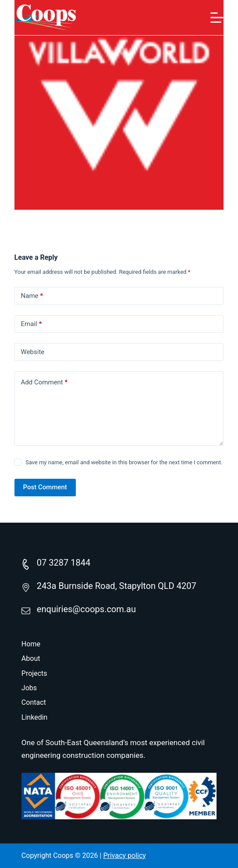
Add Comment (44, 382)
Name (32, 296)
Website (33, 352)
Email (32, 324)
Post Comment (45, 487)
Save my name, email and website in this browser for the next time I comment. (124, 462)
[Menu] (217, 18)
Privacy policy (124, 855)
